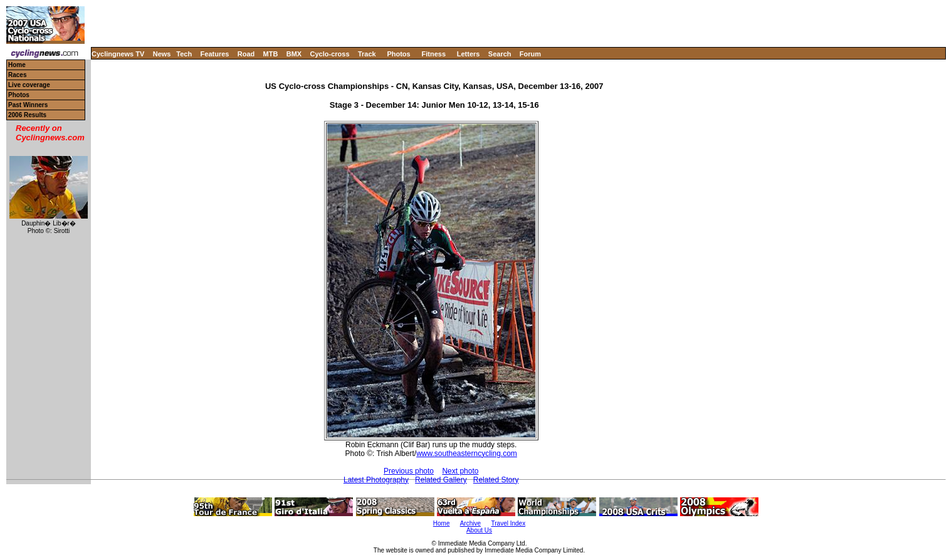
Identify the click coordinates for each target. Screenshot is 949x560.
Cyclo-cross (330, 54)
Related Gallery (441, 480)
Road (246, 54)
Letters (469, 54)
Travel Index (509, 523)
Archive (470, 523)
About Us (479, 530)
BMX (294, 54)
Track (367, 54)
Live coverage (29, 85)
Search (500, 54)
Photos (398, 54)
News (162, 54)
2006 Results (27, 115)
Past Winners (28, 105)
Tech (184, 54)
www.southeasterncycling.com (467, 454)
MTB (271, 54)
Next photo (460, 471)
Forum (530, 54)
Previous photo (409, 471)
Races (17, 75)
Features (215, 54)
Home (17, 65)
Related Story (496, 480)
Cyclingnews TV (118, 54)
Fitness (433, 54)
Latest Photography (376, 480)
